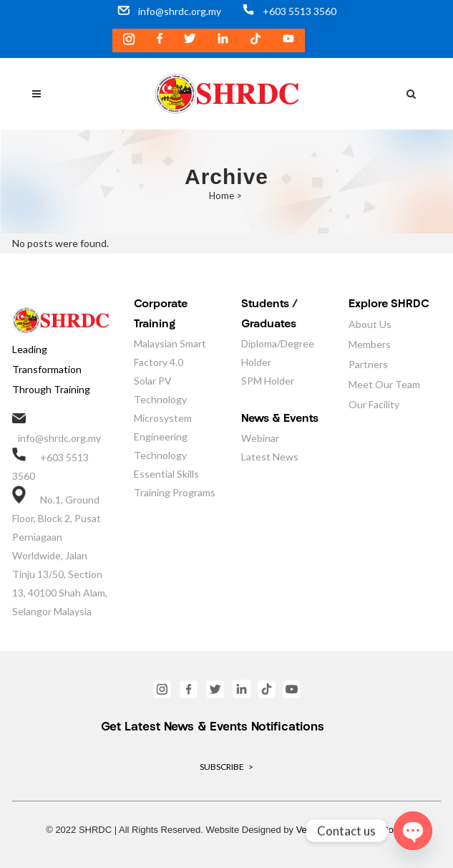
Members (370, 344)
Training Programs (175, 492)
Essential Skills (166, 474)
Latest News (270, 457)
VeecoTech (319, 830)
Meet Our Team (384, 384)
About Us (370, 324)
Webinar (260, 438)
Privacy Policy (378, 830)
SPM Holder (268, 381)
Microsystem (163, 418)
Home (221, 196)
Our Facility (374, 404)
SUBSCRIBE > (226, 767)
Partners (368, 364)
